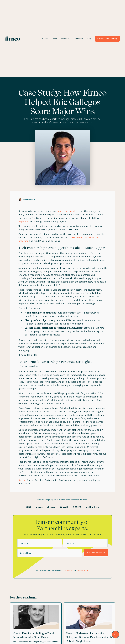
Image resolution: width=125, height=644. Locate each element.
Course (45, 39)
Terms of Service (82, 570)
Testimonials (78, 39)
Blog (89, 39)
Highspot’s (24, 221)
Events (55, 39)
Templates (65, 39)
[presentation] (36, 563)
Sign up (22, 480)
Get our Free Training (107, 39)
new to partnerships (68, 211)
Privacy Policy (69, 570)
